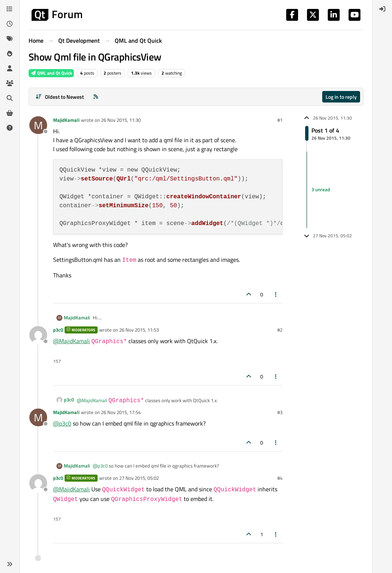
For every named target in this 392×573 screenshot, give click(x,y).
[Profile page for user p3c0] (38, 335)
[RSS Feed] (96, 97)
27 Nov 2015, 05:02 (139, 478)
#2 (280, 330)
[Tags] (10, 39)
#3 (280, 412)
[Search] (10, 98)
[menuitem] (382, 9)
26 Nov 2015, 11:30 (121, 120)
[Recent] (10, 24)
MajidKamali (66, 120)
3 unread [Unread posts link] (321, 189)
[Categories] (10, 9)
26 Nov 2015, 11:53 (139, 330)
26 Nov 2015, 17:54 (121, 412)
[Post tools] (276, 294)
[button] (10, 564)
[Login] (382, 9)
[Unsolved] (10, 128)
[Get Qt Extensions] (10, 113)
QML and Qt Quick (51, 73)
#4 (280, 478)
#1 (280, 120)
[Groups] (10, 83)
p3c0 (58, 330)
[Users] (10, 68)
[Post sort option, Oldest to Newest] (60, 97)
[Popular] (10, 53)
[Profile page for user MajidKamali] (38, 125)
